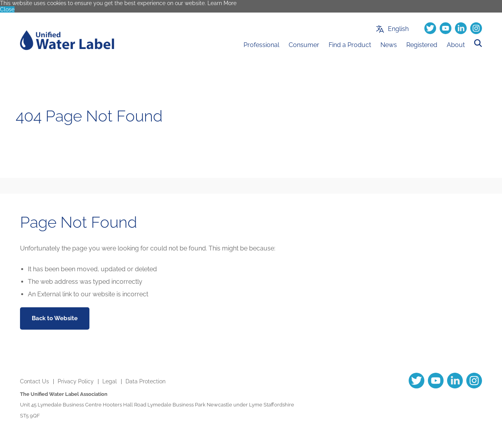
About (456, 45)
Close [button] (7, 9)
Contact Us (35, 381)
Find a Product (350, 45)
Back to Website (55, 318)
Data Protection (146, 381)
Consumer (304, 45)
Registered (422, 45)
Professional (261, 45)
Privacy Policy (76, 381)
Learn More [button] (222, 3)
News (389, 45)
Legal (110, 381)
